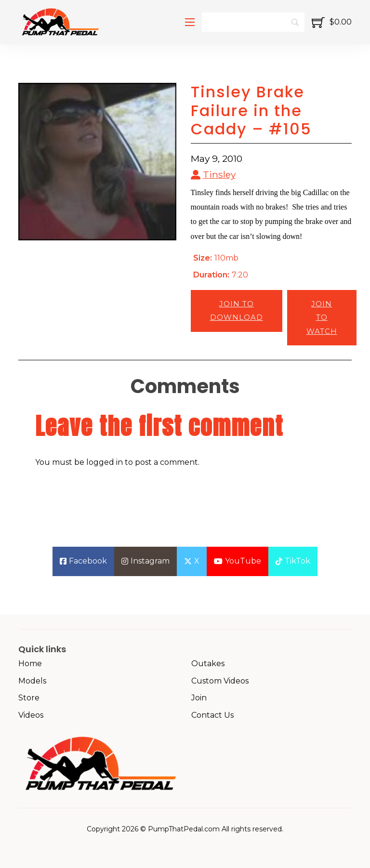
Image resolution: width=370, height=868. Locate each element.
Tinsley (219, 174)
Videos (31, 715)
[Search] (253, 22)
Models (32, 681)
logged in (105, 462)
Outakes (208, 664)
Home (30, 664)
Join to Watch (322, 317)
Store (29, 698)
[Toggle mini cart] (332, 22)
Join (199, 698)
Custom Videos (220, 681)
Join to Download (237, 311)
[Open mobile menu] (190, 22)
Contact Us (212, 715)
